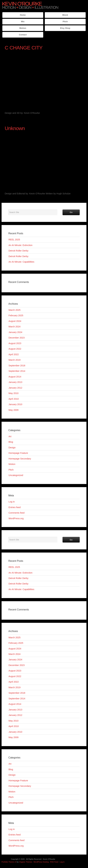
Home (23, 15)
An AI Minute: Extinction (20, 245)
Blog (11, 442)
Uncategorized (16, 475)
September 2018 (17, 366)
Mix (23, 22)
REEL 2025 (14, 240)
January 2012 (15, 388)
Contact (23, 35)
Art (10, 436)
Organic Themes (26, 862)
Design (12, 448)
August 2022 (15, 349)
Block (65, 15)
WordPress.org (16, 518)
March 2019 (14, 360)
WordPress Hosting (41, 862)
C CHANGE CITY (24, 48)
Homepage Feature (18, 453)
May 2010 (13, 393)
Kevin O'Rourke (31, 5)
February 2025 (16, 315)
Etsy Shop (65, 28)
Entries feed (15, 507)
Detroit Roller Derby (18, 251)
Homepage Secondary (20, 459)
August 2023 (15, 343)
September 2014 (17, 371)
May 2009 (13, 410)
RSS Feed (54, 862)
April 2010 (14, 399)
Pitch (65, 22)
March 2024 (14, 327)
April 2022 (14, 354)
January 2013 (15, 382)
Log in (12, 502)
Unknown (15, 128)
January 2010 (15, 404)
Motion (23, 28)
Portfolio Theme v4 (9, 862)
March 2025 (14, 310)
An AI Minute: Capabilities (21, 262)
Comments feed (16, 513)
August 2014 (15, 377)
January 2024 (15, 332)
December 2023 (16, 338)
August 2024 (15, 321)
